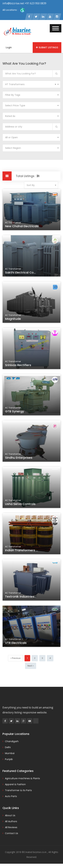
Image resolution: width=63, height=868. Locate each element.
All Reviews (11, 827)
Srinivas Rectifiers (19, 366)
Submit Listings (47, 47)
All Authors (11, 821)
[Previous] (16, 658)
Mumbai (10, 753)
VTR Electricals (16, 643)
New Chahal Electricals (22, 227)
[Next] (31, 666)
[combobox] (31, 84)
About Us (10, 815)
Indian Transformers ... (22, 551)
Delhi (8, 747)
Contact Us (12, 833)
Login (9, 47)
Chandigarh (12, 741)
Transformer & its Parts (18, 790)
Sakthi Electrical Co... (21, 273)
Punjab (9, 759)
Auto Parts (11, 796)
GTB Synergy (15, 412)
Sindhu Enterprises (19, 458)
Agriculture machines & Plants (22, 778)
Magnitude (14, 319)
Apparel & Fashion (15, 784)
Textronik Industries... (21, 597)
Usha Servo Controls (21, 504)
